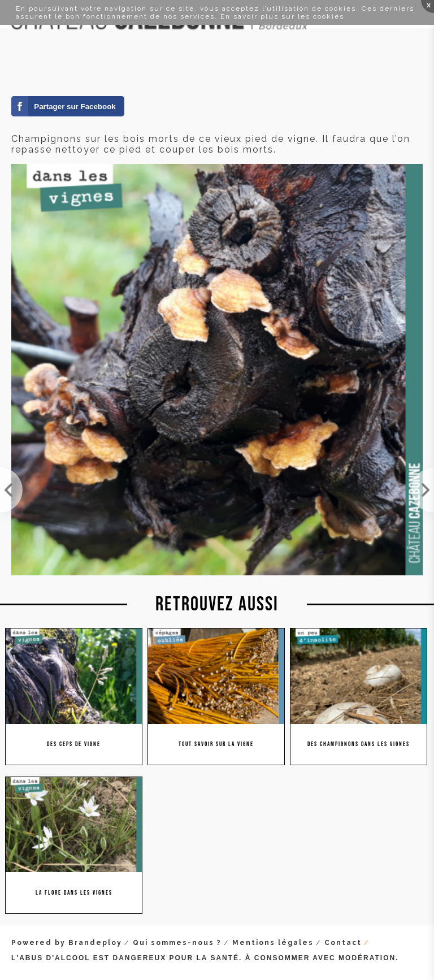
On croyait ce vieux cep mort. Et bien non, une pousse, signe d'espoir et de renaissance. (11, 490)
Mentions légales (273, 943)
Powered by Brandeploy (67, 943)
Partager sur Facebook (75, 107)
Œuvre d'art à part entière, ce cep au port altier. (423, 490)
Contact (343, 943)
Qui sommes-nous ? (177, 943)
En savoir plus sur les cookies (282, 16)
